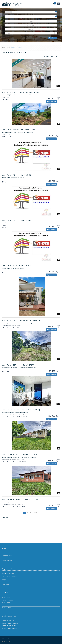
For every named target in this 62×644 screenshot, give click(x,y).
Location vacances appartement (10, 623)
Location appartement (8, 600)
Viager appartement (7, 587)
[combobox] (31, 12)
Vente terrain (5, 563)
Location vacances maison (9, 621)
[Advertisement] (15, 531)
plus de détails (51, 101)
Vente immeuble (6, 558)
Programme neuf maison (8, 574)
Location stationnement (8, 605)
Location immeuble (7, 603)
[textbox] (13, 12)
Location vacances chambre (9, 626)
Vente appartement (7, 555)
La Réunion (7, 48)
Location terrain (6, 608)
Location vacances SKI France (9, 628)
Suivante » (36, 513)
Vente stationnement (7, 561)
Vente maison (5, 553)
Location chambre (6, 610)
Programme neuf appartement (10, 576)
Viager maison (5, 584)
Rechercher (53, 38)
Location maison (6, 598)
